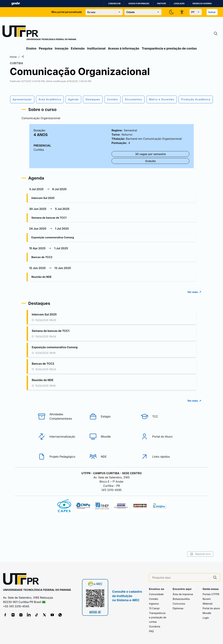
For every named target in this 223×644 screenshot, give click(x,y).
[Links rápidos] (163, 470)
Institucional (96, 48)
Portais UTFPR (211, 594)
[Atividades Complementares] (60, 430)
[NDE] (111, 470)
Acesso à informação (139, 4)
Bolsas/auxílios (181, 599)
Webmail (208, 604)
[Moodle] (111, 450)
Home (30, 57)
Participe (162, 4)
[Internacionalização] (60, 450)
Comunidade (156, 594)
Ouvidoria (155, 627)
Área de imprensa (183, 594)
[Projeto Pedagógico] (60, 470)
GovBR (16, 4)
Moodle (207, 613)
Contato (153, 599)
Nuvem (207, 599)
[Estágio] (111, 430)
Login (206, 618)
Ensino (31, 48)
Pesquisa (46, 48)
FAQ (151, 631)
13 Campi (154, 608)
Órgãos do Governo (202, 4)
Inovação (62, 48)
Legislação (179, 4)
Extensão (78, 48)
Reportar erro (183, 554)
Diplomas (178, 608)
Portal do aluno (211, 608)
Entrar (212, 12)
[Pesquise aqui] (181, 578)
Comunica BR (114, 4)
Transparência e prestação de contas (169, 48)
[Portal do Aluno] (163, 450)
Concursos (179, 604)
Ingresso (154, 604)
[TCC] (163, 430)
